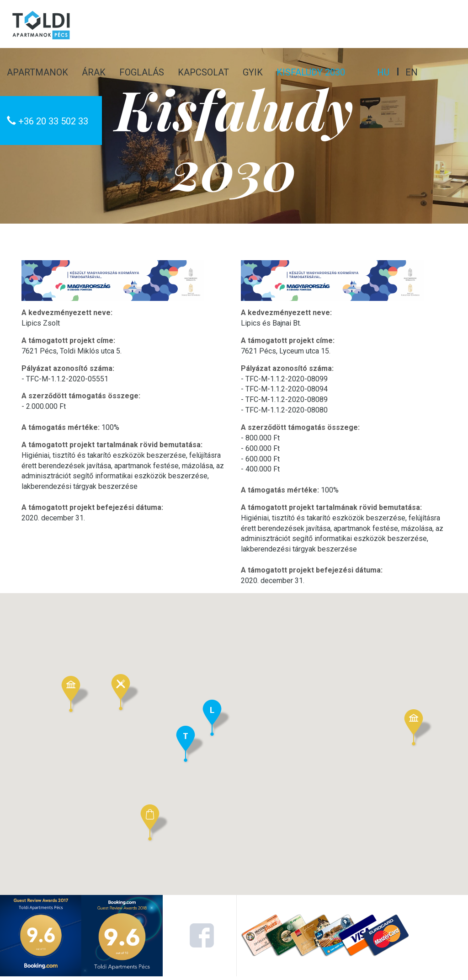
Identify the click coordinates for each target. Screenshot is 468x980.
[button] (155, 823)
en (412, 72)
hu (383, 72)
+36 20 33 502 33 (48, 121)
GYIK (253, 72)
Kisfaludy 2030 (311, 72)
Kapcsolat (203, 72)
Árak (94, 72)
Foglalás (142, 72)
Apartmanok (37, 72)
